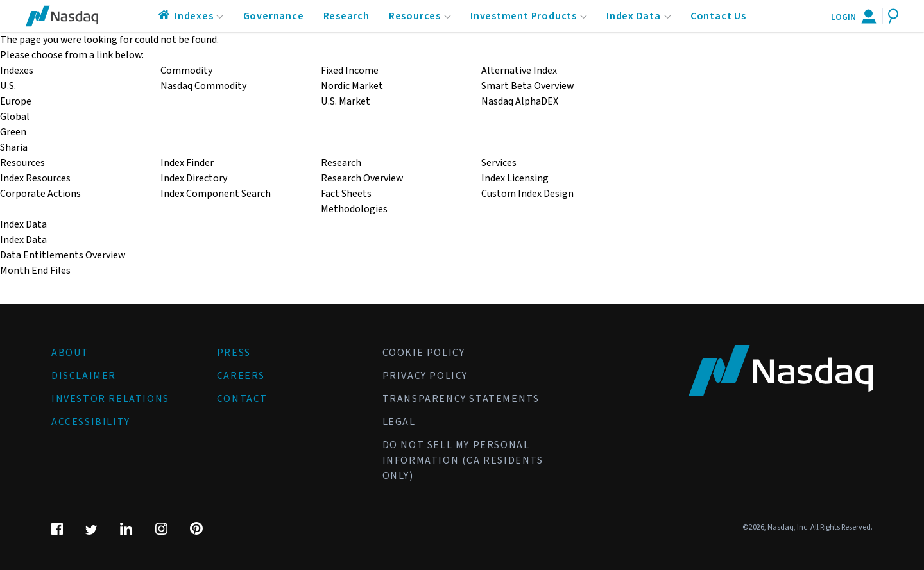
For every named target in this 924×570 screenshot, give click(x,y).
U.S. (8, 86)
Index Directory (194, 178)
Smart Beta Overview (527, 86)
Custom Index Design (527, 194)
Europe (16, 101)
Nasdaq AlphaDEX (520, 101)
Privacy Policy (425, 376)
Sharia (14, 147)
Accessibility (91, 422)
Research (346, 16)
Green (13, 132)
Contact (242, 399)
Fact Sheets (346, 194)
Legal (399, 422)
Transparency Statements (461, 399)
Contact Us (718, 16)
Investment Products (524, 16)
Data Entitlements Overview (63, 255)
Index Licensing (515, 178)
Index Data (634, 16)
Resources (415, 16)
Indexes (194, 16)
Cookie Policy (424, 353)
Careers (241, 376)
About (70, 353)
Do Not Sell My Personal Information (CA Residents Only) (463, 460)
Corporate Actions (40, 194)
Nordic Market (352, 86)
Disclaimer (84, 376)
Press (234, 353)
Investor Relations (110, 399)
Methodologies (354, 209)
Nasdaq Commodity (203, 86)
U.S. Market (346, 101)
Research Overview (362, 178)
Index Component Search (216, 194)
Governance (274, 16)
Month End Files (35, 271)
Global (15, 117)
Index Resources (35, 178)
